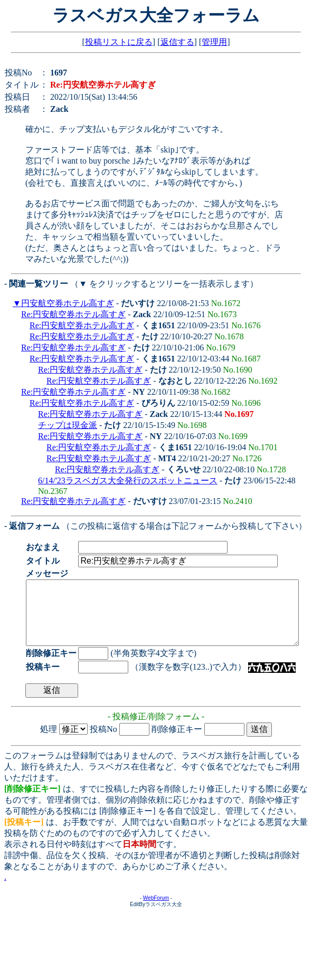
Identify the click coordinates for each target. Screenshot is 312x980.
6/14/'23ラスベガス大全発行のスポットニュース (128, 481)
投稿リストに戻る (119, 42)
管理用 (214, 42)
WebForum (156, 911)
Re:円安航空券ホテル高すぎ (73, 314)
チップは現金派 (68, 425)
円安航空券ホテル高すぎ (68, 303)
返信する (177, 42)
